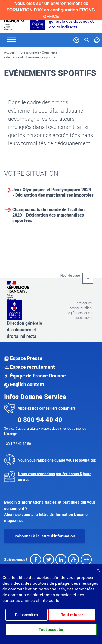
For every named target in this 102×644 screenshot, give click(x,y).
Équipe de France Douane (35, 376)
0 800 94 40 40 (40, 420)
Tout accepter (51, 630)
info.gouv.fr (84, 303)
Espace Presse (23, 358)
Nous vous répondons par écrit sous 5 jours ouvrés (55, 477)
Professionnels (28, 52)
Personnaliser (27, 615)
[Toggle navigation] (11, 39)
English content (24, 384)
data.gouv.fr (84, 318)
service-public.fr (81, 308)
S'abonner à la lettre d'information (44, 536)
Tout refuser (72, 615)
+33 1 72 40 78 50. (18, 444)
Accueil (9, 52)
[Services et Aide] (76, 39)
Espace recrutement (30, 367)
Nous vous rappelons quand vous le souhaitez (57, 460)
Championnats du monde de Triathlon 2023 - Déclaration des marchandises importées (48, 215)
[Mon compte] (97, 39)
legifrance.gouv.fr (80, 313)
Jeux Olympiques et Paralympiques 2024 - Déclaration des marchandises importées (53, 192)
